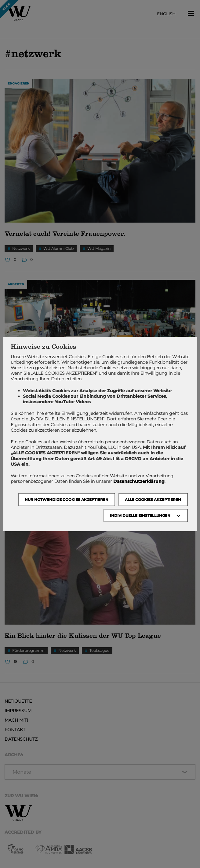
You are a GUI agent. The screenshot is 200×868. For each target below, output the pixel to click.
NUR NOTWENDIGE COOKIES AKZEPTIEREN (67, 500)
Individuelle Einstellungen (140, 515)
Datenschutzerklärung (139, 481)
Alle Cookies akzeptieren (153, 500)
